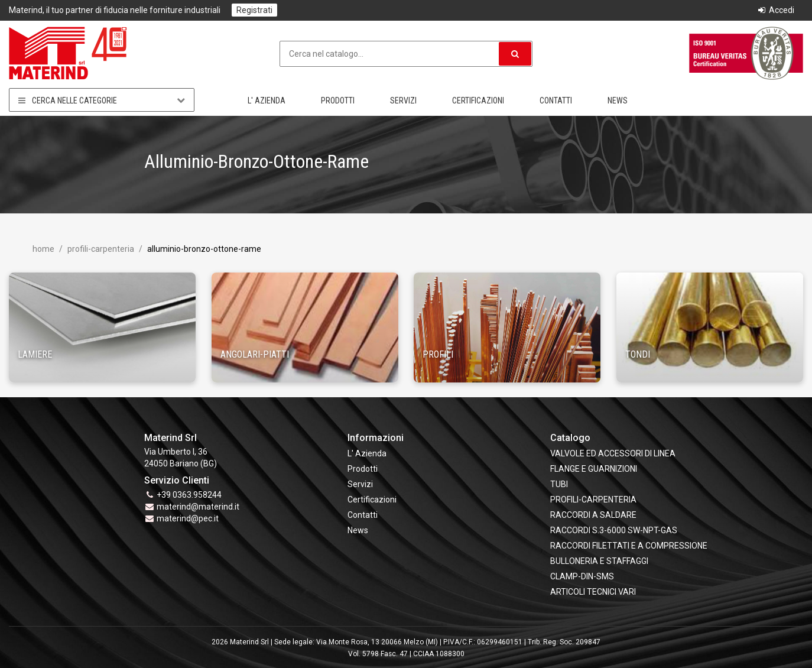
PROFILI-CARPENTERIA (100, 249)
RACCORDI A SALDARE (593, 515)
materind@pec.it (188, 518)
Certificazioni (478, 100)
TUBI (559, 484)
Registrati (254, 10)
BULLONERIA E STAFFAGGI (599, 561)
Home (43, 249)
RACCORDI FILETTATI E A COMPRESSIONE (629, 546)
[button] (515, 54)
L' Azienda (267, 100)
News (618, 100)
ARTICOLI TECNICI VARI (593, 592)
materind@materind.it (198, 507)
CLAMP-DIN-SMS (582, 576)
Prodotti (338, 100)
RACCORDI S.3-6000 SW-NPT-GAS (614, 530)
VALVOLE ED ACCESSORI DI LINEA (613, 453)
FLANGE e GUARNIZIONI (594, 469)
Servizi (403, 100)
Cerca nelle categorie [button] (102, 100)
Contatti (556, 100)
